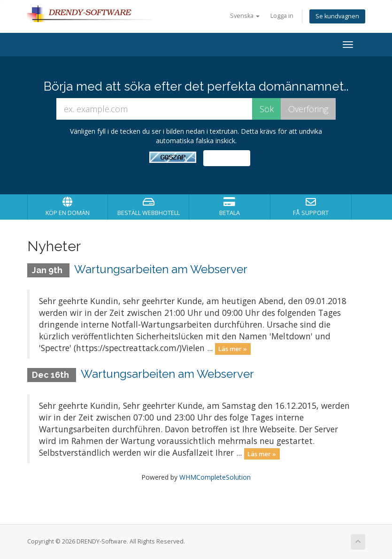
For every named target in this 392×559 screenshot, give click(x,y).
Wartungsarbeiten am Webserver (161, 269)
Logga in (282, 16)
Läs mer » (233, 349)
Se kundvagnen (337, 16)
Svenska (245, 16)
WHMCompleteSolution (215, 477)
